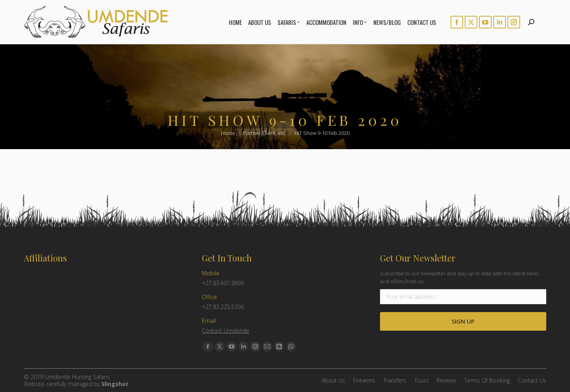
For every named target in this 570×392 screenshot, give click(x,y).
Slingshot (115, 384)
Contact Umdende (226, 330)
